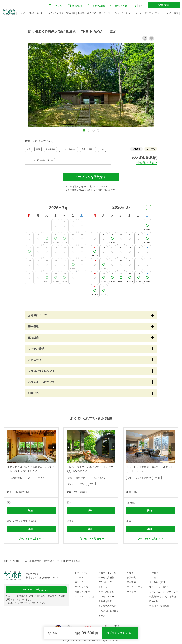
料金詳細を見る (145, 163)
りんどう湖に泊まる (108, 611)
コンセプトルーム (107, 597)
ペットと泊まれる (107, 592)
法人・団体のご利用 (85, 597)
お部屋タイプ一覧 (107, 573)
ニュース (137, 13)
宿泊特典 (71, 13)
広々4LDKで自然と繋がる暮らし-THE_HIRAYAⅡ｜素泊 (52, 561)
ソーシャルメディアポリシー (164, 592)
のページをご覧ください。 (26, 603)
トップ (21, 13)
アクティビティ (152, 13)
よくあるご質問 (170, 13)
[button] (84, 130)
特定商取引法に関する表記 (163, 597)
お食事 (81, 13)
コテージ (103, 587)
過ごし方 (41, 13)
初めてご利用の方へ (109, 13)
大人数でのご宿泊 (107, 606)
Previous (9, 447)
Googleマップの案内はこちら (36, 590)
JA (134, 6)
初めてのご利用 (82, 592)
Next (54, 447)
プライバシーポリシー (160, 587)
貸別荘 (17, 561)
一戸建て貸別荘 (106, 577)
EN (141, 6)
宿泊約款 (154, 601)
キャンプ (103, 616)
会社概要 (154, 573)
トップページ (81, 573)
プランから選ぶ (56, 13)
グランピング (105, 582)
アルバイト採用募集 (159, 606)
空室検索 (131, 592)
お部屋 (31, 13)
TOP (6, 561)
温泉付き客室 (105, 601)
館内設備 (92, 13)
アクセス (126, 13)
